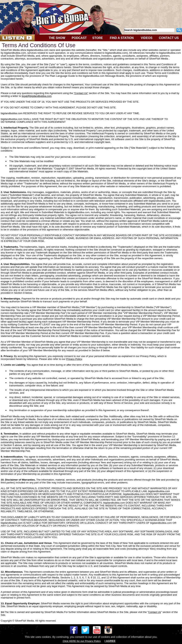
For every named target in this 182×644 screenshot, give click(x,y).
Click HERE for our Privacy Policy (82, 641)
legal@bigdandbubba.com (37, 96)
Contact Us (155, 612)
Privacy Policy (74, 359)
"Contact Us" (81, 93)
